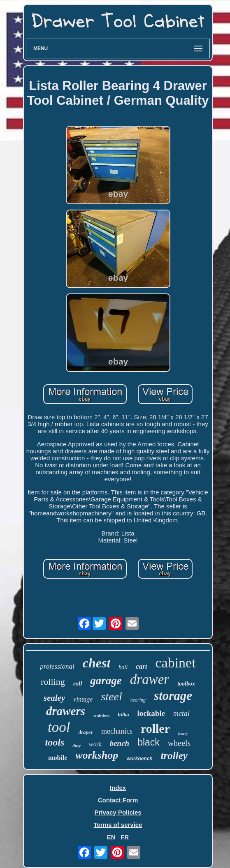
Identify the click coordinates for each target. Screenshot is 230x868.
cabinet (175, 663)
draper (86, 732)
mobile (58, 758)
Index (118, 788)
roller (155, 728)
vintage (83, 699)
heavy (183, 733)
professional (57, 666)
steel (111, 696)
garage (106, 681)
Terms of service (118, 825)
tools (55, 742)
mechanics (117, 731)
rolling (53, 682)
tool (59, 727)
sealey (54, 698)
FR (125, 837)
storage (173, 696)
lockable (151, 713)
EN (111, 837)
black (149, 742)
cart (141, 666)
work (95, 744)
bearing (138, 700)
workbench (139, 759)
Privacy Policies (118, 812)
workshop (97, 755)
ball (123, 667)
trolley (174, 756)
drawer (150, 679)
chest (97, 663)
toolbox (186, 684)
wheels (179, 743)
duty (77, 746)
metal (181, 713)
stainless (101, 716)
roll (78, 683)
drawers (66, 711)
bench (120, 743)
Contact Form (118, 800)
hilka (123, 714)
